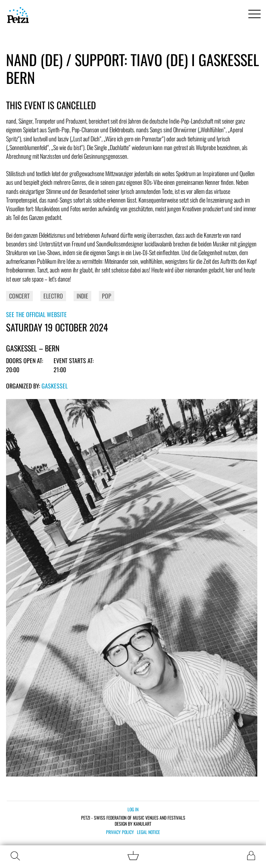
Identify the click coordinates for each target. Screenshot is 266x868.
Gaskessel (55, 386)
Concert (19, 296)
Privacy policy (120, 832)
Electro (53, 296)
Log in (133, 809)
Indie (82, 296)
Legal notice (148, 832)
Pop (107, 296)
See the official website (36, 314)
